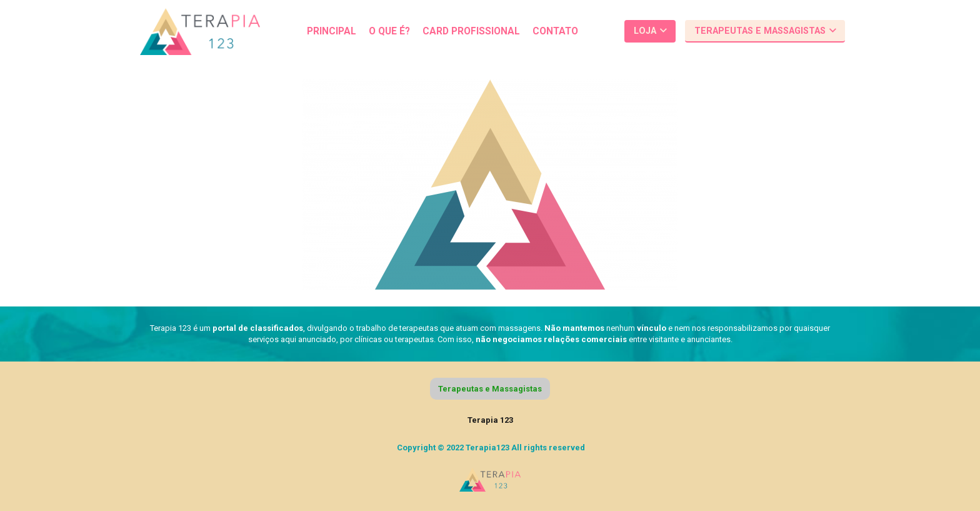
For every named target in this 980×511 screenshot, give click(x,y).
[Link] (200, 32)
